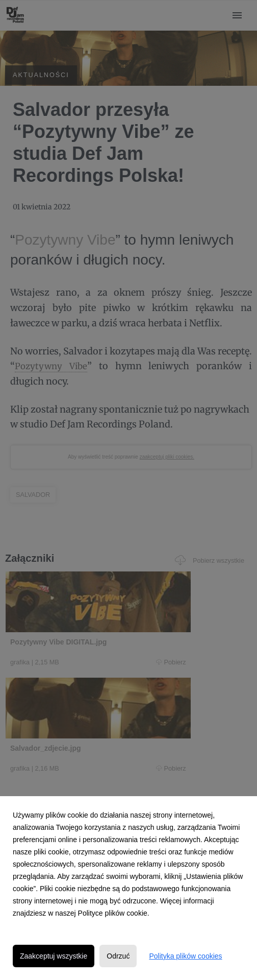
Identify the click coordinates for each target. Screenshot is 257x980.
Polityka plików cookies (185, 956)
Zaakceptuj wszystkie (54, 956)
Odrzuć (118, 956)
